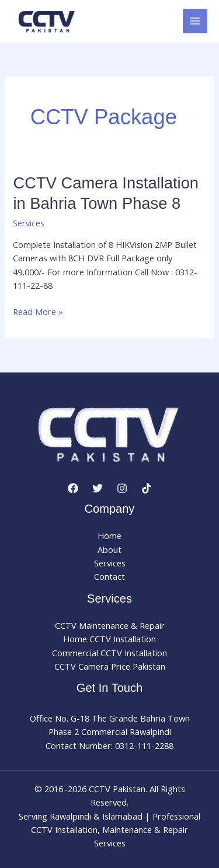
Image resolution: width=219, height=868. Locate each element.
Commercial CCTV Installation (109, 653)
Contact (109, 576)
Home (109, 535)
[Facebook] (73, 488)
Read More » (38, 312)
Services (29, 223)
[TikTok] (147, 488)
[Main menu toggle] (195, 21)
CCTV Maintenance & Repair (110, 625)
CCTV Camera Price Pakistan (110, 666)
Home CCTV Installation (109, 639)
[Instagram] (122, 488)
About (109, 549)
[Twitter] (98, 488)
